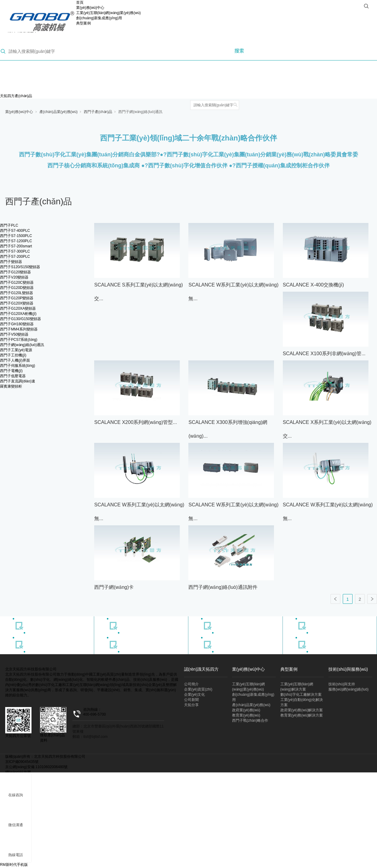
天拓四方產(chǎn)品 (16, 96)
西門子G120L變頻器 (17, 293)
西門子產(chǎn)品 (98, 112)
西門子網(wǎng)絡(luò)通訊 (140, 112)
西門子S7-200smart (16, 246)
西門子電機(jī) (11, 371)
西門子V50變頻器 (14, 334)
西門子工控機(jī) (13, 355)
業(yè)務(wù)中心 (90, 8)
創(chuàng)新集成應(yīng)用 (99, 18)
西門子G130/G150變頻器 (20, 319)
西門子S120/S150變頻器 (20, 267)
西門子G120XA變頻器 (18, 308)
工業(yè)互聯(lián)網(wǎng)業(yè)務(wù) (108, 13)
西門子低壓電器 (13, 376)
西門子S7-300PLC (15, 251)
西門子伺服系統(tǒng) (18, 366)
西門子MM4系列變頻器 (19, 329)
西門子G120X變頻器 (17, 303)
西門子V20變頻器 (14, 277)
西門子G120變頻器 (15, 272)
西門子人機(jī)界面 (15, 360)
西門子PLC (9, 225)
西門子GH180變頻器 (17, 324)
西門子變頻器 (11, 262)
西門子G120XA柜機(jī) (18, 314)
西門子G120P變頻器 (17, 298)
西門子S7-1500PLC (16, 236)
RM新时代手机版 (14, 865)
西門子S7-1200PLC (16, 241)
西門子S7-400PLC (15, 231)
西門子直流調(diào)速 (18, 381)
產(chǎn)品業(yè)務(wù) (59, 112)
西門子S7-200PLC (15, 257)
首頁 (80, 2)
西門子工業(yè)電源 (16, 350)
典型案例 (83, 23)
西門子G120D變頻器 (17, 288)
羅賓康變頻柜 (11, 386)
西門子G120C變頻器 (17, 283)
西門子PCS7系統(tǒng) (19, 340)
